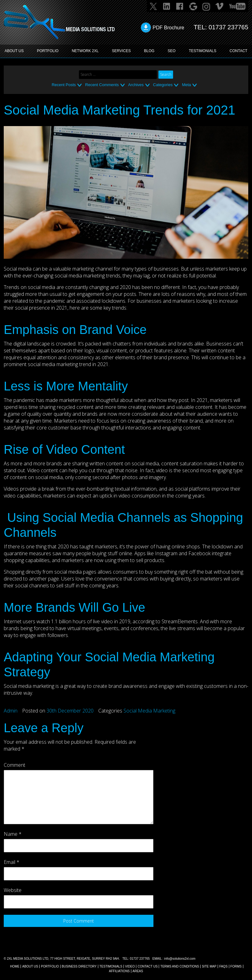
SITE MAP (209, 966)
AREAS (138, 971)
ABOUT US (14, 51)
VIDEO (130, 966)
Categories (163, 85)
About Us (30, 966)
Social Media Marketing (149, 711)
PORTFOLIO (48, 51)
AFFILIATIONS (119, 971)
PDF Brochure (168, 28)
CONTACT (238, 51)
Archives (136, 85)
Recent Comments (102, 85)
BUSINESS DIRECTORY (79, 966)
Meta (186, 85)
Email (12, 862)
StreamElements (179, 621)
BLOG (149, 51)
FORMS (236, 966)
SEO (172, 51)
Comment (15, 765)
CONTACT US (148, 966)
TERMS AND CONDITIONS (180, 966)
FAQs (223, 966)
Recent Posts (64, 85)
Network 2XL (85, 51)
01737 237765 (228, 27)
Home (15, 966)
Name (13, 834)
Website (13, 890)
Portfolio (50, 966)
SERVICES (121, 51)
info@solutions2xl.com (180, 959)
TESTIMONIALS (202, 51)
